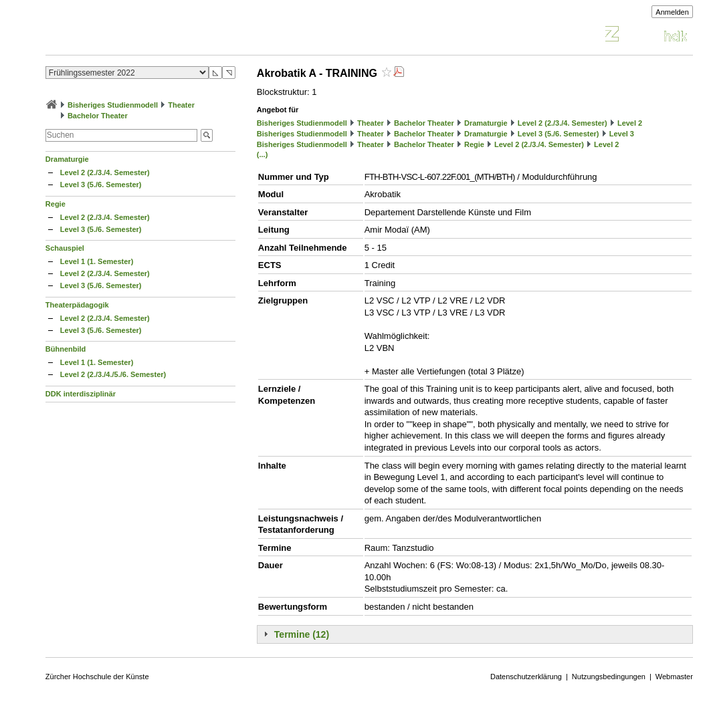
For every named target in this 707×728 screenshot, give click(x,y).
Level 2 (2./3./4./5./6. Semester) (113, 374)
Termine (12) (302, 634)
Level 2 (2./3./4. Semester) (105, 172)
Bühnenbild (66, 349)
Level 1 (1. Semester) (97, 261)
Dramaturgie (67, 159)
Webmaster (674, 677)
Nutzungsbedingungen (609, 677)
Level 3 (622, 134)
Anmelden (672, 12)
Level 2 (630, 123)
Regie (56, 204)
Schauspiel (65, 248)
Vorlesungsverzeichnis (144, 36)
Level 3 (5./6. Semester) (101, 185)
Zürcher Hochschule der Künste (97, 677)
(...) (263, 154)
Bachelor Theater (98, 116)
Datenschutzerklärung (526, 677)
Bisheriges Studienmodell (113, 105)
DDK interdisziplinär (81, 394)
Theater (181, 105)
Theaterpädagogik (77, 305)
